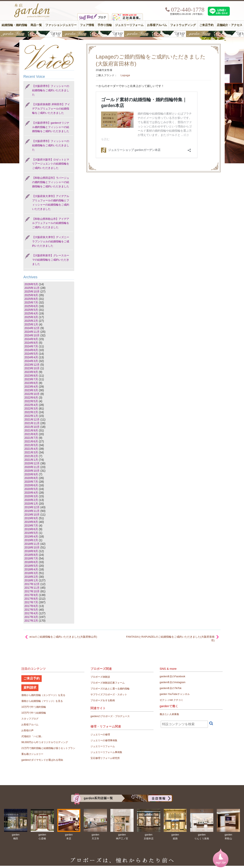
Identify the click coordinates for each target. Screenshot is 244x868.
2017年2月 (31, 621)
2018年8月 (31, 555)
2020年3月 (31, 496)
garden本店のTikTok (171, 688)
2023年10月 (32, 368)
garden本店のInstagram (173, 682)
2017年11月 (32, 588)
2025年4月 (31, 313)
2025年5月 (31, 310)
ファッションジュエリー (61, 25)
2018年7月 (31, 558)
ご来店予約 (206, 25)
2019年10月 (32, 515)
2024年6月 (31, 350)
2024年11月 (32, 332)
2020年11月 (32, 467)
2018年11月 (32, 544)
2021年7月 (31, 438)
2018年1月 (31, 580)
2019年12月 (32, 507)
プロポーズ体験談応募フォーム (108, 683)
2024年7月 (31, 346)
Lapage (125, 75)
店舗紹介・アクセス (230, 25)
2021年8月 (31, 434)
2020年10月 (32, 471)
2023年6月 (31, 383)
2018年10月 (32, 547)
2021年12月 (32, 419)
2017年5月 (31, 610)
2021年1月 (31, 460)
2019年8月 (31, 522)
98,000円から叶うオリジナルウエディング (45, 742)
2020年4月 (31, 493)
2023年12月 (32, 365)
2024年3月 (31, 361)
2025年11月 (32, 288)
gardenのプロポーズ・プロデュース (110, 716)
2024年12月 (32, 328)
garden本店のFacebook (172, 676)
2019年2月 (31, 540)
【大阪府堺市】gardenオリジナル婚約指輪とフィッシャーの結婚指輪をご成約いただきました (51, 127)
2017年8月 (31, 599)
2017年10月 (32, 591)
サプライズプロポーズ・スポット (109, 695)
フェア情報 (87, 25)
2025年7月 (31, 302)
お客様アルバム (157, 25)
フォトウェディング (183, 25)
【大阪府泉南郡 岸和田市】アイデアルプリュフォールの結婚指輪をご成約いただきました (51, 109)
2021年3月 (31, 452)
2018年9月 (31, 551)
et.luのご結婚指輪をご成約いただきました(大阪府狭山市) (63, 637)
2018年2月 (31, 577)
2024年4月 (31, 357)
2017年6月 (31, 606)
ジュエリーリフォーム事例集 (106, 752)
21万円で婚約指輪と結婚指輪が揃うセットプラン (48, 748)
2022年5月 (31, 401)
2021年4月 (31, 449)
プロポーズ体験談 (100, 677)
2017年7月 (31, 602)
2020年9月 (31, 474)
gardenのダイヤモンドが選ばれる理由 (42, 760)
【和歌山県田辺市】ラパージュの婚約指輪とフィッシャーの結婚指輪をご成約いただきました (51, 182)
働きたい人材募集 (169, 714)
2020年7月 (31, 482)
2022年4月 (31, 405)
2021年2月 (31, 456)
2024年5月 (31, 354)
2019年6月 (31, 529)
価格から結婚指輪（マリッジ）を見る (42, 701)
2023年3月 (31, 390)
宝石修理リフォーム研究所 (105, 758)
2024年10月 (32, 335)
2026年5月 (31, 284)
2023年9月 (31, 372)
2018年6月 (31, 562)
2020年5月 (31, 489)
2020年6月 (31, 485)
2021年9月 (31, 430)
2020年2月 (31, 500)
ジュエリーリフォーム (129, 25)
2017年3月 (31, 617)
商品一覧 (36, 25)
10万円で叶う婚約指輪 (34, 707)
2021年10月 (32, 427)
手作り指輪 (105, 25)
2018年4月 (31, 569)
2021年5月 (31, 445)
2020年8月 (31, 478)
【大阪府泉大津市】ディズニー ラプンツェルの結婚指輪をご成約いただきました (51, 241)
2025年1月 (31, 324)
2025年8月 (31, 299)
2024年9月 (31, 339)
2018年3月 (31, 573)
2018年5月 (31, 566)
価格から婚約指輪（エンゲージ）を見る (43, 695)
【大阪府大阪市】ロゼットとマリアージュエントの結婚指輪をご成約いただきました (51, 164)
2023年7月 (31, 379)
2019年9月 (31, 518)
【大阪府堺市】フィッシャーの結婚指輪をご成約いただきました (51, 90)
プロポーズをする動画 (103, 700)
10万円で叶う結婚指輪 (34, 713)
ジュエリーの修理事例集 (104, 740)
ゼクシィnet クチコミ (171, 700)
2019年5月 (31, 533)
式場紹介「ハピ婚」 (32, 736)
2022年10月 (32, 394)
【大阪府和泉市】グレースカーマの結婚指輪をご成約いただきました (51, 260)
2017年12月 (32, 584)
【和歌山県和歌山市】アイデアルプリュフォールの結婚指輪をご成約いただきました (51, 223)
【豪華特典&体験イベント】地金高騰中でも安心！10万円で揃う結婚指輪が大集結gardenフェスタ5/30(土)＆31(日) (122, 34)
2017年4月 (31, 613)
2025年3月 (31, 317)
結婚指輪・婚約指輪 (14, 25)
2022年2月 (31, 412)
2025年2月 (31, 321)
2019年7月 (31, 526)
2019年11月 (32, 511)
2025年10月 (32, 292)
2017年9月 (31, 595)
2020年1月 (31, 504)
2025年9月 (31, 295)
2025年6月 (31, 306)
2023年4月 (31, 387)
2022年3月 (31, 409)
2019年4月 (31, 536)
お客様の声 (27, 730)
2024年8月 (31, 343)
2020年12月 (32, 463)
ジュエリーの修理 (100, 735)
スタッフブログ (30, 719)
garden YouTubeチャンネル (175, 694)
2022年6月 (31, 398)
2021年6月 (31, 441)
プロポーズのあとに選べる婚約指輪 (110, 689)
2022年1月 (31, 416)
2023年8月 (31, 376)
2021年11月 (32, 423)
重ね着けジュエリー (32, 754)
